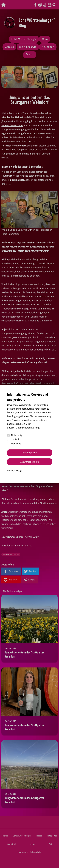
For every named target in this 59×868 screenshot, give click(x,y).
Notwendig (15, 435)
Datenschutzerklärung (28, 428)
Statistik (13, 439)
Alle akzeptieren (30, 453)
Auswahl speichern (30, 462)
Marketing (14, 444)
